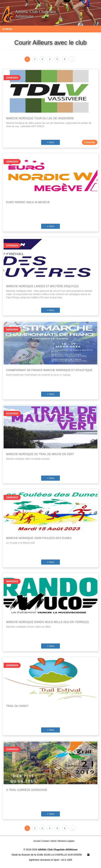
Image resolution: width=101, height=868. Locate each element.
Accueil (37, 841)
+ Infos (50, 142)
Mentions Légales (66, 841)
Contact (45, 841)
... (73, 59)
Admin (53, 841)
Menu (7, 29)
